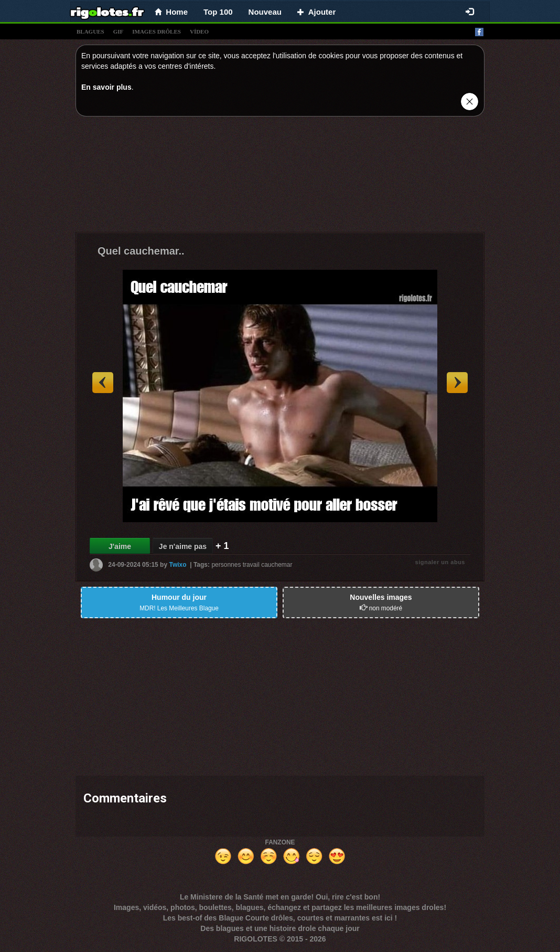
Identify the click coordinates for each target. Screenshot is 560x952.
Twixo (177, 565)
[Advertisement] (280, 177)
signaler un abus (440, 562)
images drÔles (157, 31)
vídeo (199, 31)
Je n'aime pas (183, 546)
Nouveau (265, 12)
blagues (90, 31)
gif (119, 31)
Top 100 (218, 12)
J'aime (120, 546)
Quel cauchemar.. (141, 251)
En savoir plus (106, 87)
